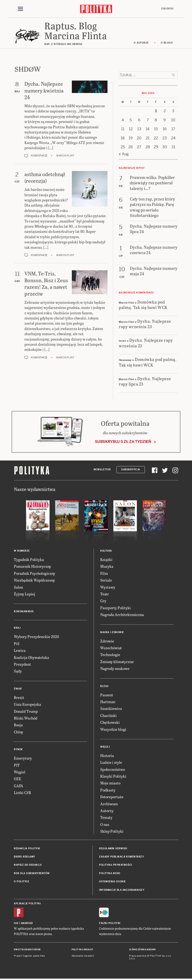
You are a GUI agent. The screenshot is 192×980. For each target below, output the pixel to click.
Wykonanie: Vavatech (83, 956)
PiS (17, 644)
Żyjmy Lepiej (25, 594)
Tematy (106, 817)
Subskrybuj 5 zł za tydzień (123, 442)
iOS (16, 923)
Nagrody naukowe (115, 668)
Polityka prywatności (115, 865)
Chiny (19, 732)
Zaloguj (167, 9)
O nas (105, 824)
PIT (17, 765)
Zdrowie (107, 641)
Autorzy (107, 811)
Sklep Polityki (112, 831)
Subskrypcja (131, 470)
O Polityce (21, 882)
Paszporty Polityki (115, 608)
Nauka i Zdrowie (112, 632)
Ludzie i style (111, 762)
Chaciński (108, 715)
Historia (107, 755)
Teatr (105, 594)
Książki (106, 559)
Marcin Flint (65, 156)
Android (27, 923)
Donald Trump (26, 711)
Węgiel (20, 772)
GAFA (19, 786)
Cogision (27, 956)
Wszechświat (111, 648)
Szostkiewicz (111, 708)
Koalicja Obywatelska (31, 657)
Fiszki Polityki (110, 923)
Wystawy (108, 587)
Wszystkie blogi (113, 729)
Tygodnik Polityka (29, 559)
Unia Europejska (27, 704)
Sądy (18, 671)
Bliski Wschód (26, 718)
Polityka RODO (110, 873)
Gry (103, 601)
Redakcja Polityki (27, 848)
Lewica (20, 650)
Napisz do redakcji (28, 865)
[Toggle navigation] (20, 9)
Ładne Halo (39, 956)
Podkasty (108, 790)
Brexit (19, 697)
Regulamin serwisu (113, 848)
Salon (18, 587)
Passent (107, 695)
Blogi (104, 686)
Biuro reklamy (25, 857)
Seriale (106, 580)
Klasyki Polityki (113, 776)
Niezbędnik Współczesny (34, 580)
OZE (17, 779)
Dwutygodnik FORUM (27, 950)
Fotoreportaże (112, 797)
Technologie (110, 655)
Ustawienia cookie (112, 882)
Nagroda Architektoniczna (122, 614)
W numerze (22, 551)
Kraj (17, 628)
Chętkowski (110, 722)
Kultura (106, 551)
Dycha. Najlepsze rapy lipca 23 (145, 381)
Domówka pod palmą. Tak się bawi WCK (143, 304)
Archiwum (109, 804)
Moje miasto (110, 783)
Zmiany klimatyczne (117, 662)
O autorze (141, 43)
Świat (18, 689)
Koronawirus (24, 611)
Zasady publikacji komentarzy (121, 857)
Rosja (18, 725)
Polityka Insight (83, 950)
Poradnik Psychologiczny (35, 573)
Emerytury (23, 758)
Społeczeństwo (113, 769)
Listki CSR (22, 793)
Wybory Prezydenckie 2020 (36, 637)
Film (104, 573)
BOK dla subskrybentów (32, 873)
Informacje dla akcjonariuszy (122, 890)
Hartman (108, 702)
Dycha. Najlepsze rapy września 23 (145, 324)
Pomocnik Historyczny (33, 566)
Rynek (18, 749)
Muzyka (107, 566)
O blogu (167, 43)
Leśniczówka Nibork (142, 950)
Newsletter (102, 470)
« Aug (124, 154)
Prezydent (22, 664)
